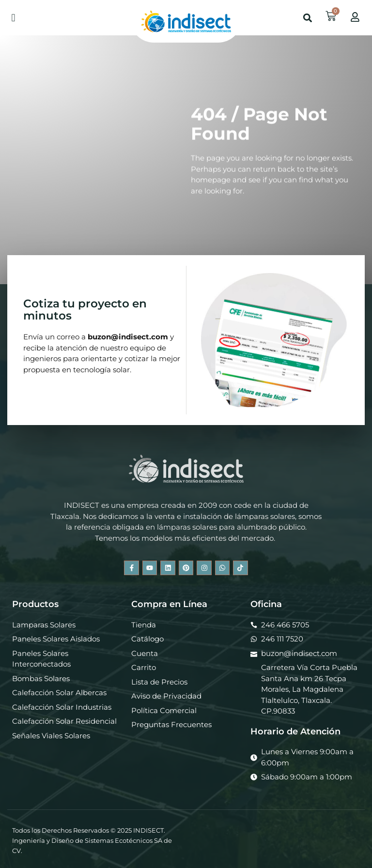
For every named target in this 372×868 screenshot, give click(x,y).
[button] (13, 18)
